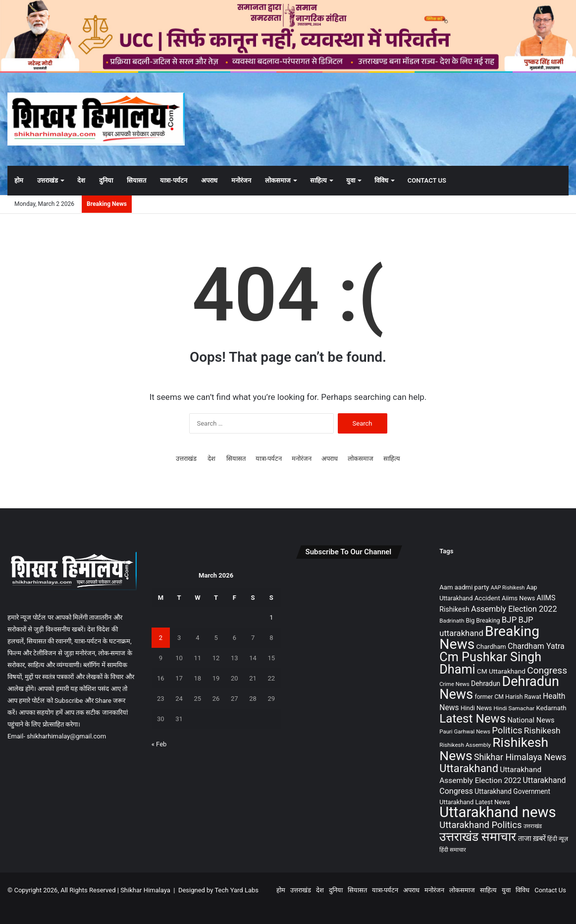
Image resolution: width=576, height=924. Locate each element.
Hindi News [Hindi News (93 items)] (476, 708)
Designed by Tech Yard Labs (218, 890)
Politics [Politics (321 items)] (507, 730)
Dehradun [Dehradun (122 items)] (486, 683)
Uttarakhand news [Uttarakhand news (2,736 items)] (497, 812)
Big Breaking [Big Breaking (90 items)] (483, 621)
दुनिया (106, 180)
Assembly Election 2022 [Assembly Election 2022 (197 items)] (514, 609)
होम (19, 180)
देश (81, 180)
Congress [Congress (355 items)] (547, 670)
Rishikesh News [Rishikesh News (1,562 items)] (494, 749)
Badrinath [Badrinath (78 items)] (452, 621)
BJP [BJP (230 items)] (509, 620)
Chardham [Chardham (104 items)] (491, 647)
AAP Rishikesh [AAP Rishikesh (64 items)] (508, 588)
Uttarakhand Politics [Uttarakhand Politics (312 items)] (480, 825)
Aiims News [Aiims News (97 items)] (518, 598)
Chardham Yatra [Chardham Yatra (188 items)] (536, 646)
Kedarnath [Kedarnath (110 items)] (551, 708)
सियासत (136, 180)
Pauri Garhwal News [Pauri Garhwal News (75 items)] (465, 731)
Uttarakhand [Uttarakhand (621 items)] (469, 768)
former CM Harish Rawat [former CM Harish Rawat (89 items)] (508, 697)
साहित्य (318, 180)
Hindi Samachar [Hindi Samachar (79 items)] (514, 708)
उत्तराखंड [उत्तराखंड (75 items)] (533, 826)
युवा (351, 180)
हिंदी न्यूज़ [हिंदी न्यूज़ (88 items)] (558, 839)
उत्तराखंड (48, 180)
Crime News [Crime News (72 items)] (454, 684)
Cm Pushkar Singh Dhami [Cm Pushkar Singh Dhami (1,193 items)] (490, 663)
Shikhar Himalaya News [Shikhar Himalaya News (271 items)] (520, 757)
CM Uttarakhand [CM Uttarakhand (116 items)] (501, 671)
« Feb (159, 744)
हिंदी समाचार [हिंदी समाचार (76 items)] (453, 850)
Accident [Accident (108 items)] (487, 598)
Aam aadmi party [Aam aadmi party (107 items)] (464, 587)
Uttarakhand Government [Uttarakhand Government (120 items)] (512, 791)
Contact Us (427, 180)
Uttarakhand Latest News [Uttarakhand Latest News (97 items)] (475, 802)
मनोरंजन (241, 180)
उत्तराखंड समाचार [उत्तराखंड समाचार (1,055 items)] (478, 837)
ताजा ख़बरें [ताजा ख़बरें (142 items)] (532, 838)
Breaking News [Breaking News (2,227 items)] (489, 638)
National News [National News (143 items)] (531, 720)
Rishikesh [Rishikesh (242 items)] (542, 730)
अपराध (209, 180)
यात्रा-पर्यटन (174, 180)
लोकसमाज (278, 180)
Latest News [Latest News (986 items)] (472, 719)
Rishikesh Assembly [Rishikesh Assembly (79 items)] (465, 745)
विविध (381, 180)
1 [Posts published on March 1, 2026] (271, 617)
